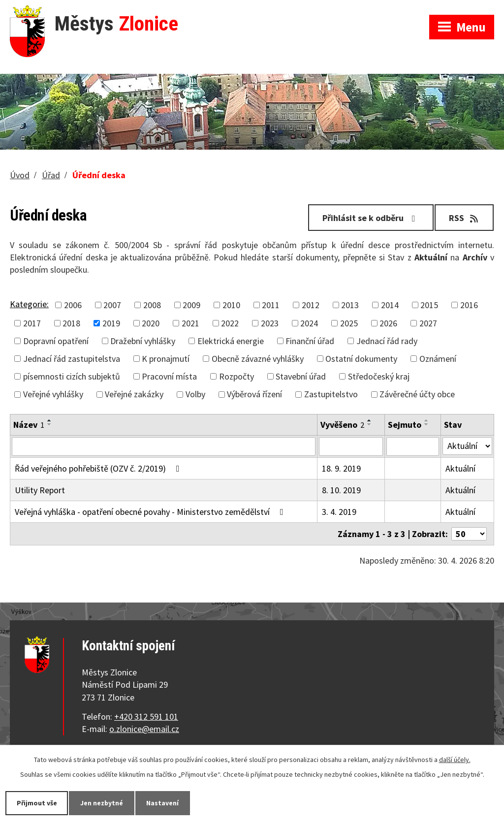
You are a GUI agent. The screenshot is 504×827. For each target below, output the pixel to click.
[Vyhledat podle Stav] (467, 446)
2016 (469, 305)
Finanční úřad (310, 341)
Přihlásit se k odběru (371, 218)
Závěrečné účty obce (417, 394)
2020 (151, 323)
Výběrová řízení (254, 394)
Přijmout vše (37, 803)
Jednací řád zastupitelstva (72, 359)
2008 (152, 305)
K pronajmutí (166, 359)
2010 (231, 305)
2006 (73, 305)
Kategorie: (29, 304)
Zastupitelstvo (331, 394)
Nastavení (164, 803)
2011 (271, 305)
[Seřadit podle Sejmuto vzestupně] (427, 420)
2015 (429, 305)
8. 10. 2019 (341, 490)
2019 (111, 323)
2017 (32, 323)
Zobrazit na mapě (375, 10)
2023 (270, 323)
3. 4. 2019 (339, 512)
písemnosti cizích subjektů (72, 376)
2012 (311, 305)
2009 (191, 305)
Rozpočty (236, 376)
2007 (112, 305)
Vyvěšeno (342, 425)
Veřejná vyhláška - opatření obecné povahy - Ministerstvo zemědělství (151, 512)
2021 (190, 323)
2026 (388, 323)
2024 (309, 323)
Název (29, 425)
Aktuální (460, 468)
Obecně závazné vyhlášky (258, 359)
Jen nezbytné (103, 803)
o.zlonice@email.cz (144, 729)
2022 (230, 323)
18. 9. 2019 (341, 468)
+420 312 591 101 (146, 716)
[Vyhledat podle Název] (164, 446)
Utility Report (40, 490)
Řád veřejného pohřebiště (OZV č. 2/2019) (99, 468)
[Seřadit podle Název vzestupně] (50, 420)
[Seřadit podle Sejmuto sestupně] (427, 424)
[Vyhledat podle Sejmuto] (413, 446)
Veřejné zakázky (134, 394)
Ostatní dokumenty (361, 359)
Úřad (51, 175)
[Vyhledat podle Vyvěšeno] (351, 446)
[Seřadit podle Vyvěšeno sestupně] (370, 424)
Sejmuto (405, 425)
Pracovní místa (169, 376)
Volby (195, 394)
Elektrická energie (231, 341)
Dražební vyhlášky (143, 341)
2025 (349, 323)
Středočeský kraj (379, 376)
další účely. (455, 759)
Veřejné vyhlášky (53, 394)
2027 (428, 323)
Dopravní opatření (56, 341)
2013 (350, 305)
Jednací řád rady (387, 341)
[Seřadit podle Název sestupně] (50, 424)
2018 (71, 323)
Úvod (20, 175)
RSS (464, 218)
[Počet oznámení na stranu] (469, 534)
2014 (390, 305)
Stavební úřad (301, 376)
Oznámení (438, 359)
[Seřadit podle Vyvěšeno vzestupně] (370, 420)
